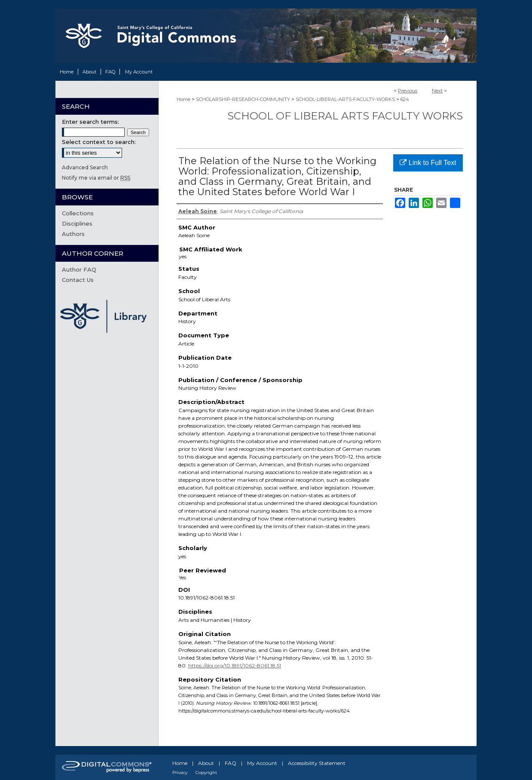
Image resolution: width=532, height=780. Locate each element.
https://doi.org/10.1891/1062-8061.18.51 (235, 665)
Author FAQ (79, 269)
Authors (73, 234)
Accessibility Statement (317, 763)
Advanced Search (85, 167)
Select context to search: (99, 142)
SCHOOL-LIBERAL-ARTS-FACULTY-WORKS (345, 99)
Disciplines (77, 223)
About (206, 763)
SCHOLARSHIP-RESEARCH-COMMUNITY (243, 99)
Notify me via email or (96, 178)
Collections (78, 213)
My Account (262, 763)
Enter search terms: (90, 122)
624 (405, 99)
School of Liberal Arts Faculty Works (345, 116)
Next (437, 91)
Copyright (206, 772)
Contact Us (78, 280)
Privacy (180, 772)
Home (183, 99)
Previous (408, 91)
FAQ (231, 763)
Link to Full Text (428, 163)
